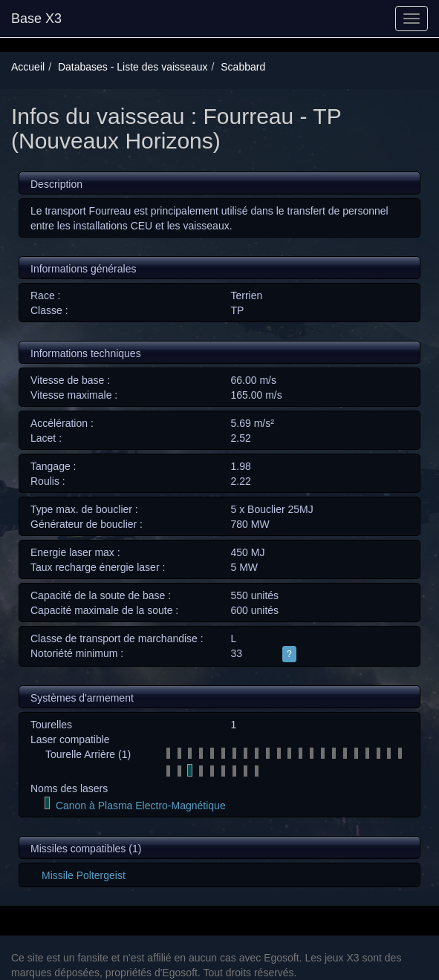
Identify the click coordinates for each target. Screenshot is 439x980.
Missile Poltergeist (84, 875)
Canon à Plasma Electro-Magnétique (141, 806)
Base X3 (36, 19)
